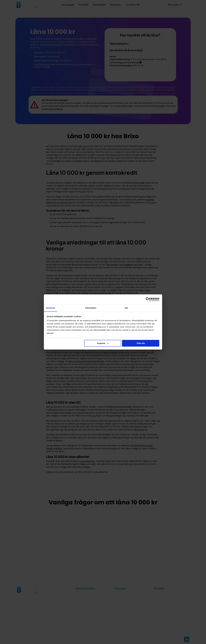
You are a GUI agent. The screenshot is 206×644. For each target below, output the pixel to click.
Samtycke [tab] (51, 308)
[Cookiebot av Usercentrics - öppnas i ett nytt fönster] (148, 299)
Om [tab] (126, 308)
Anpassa (103, 343)
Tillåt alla (141, 343)
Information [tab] (91, 308)
